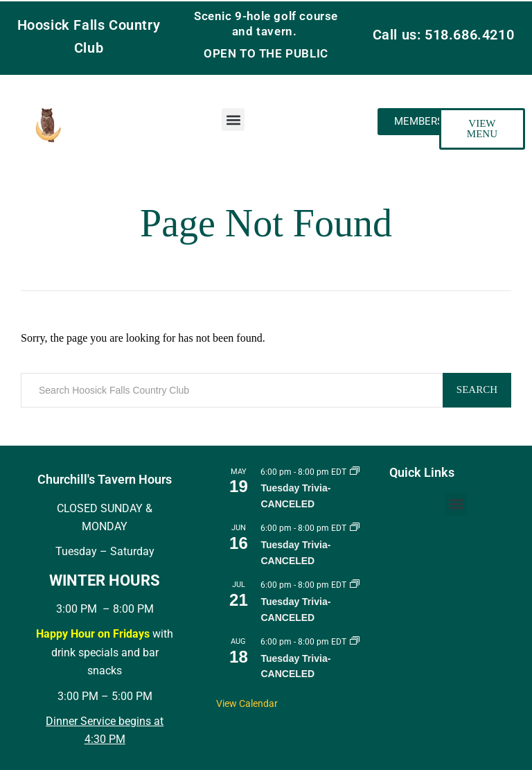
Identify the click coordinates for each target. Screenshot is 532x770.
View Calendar (247, 703)
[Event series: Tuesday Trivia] (355, 472)
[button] (233, 120)
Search (477, 390)
